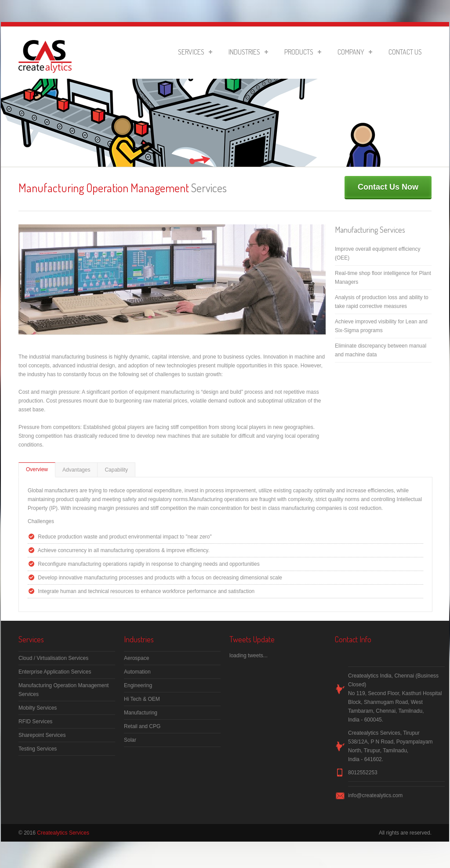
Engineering (138, 685)
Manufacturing (141, 713)
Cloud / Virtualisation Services (53, 658)
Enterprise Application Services (55, 672)
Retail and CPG (142, 726)
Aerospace (136, 658)
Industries (248, 52)
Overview (37, 469)
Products (303, 52)
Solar (130, 740)
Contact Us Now (388, 187)
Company (355, 52)
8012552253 (363, 773)
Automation (137, 672)
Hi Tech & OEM (142, 699)
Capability (116, 470)
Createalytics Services (63, 833)
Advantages (76, 470)
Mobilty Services (38, 708)
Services (195, 52)
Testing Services (38, 749)
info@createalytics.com (375, 795)
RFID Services (35, 722)
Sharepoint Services (42, 735)
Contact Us (405, 52)
